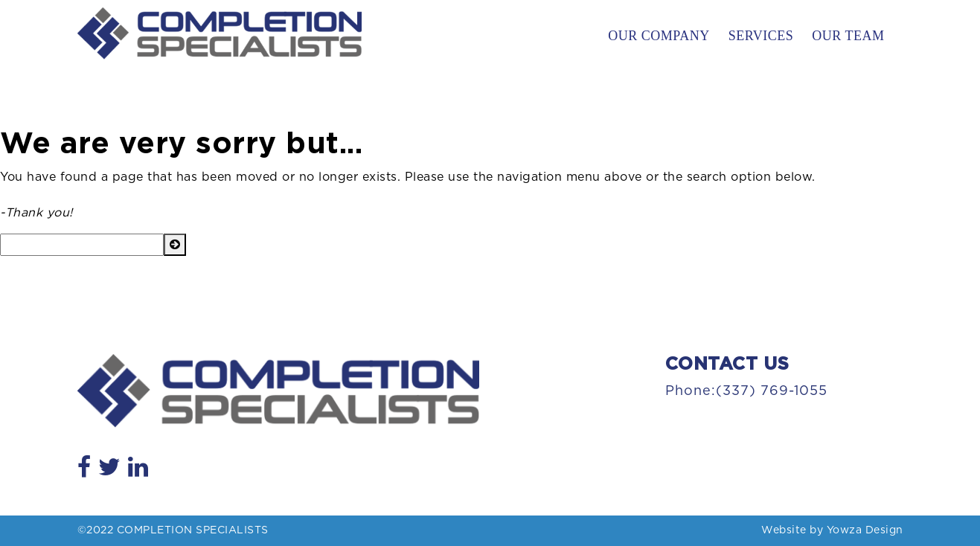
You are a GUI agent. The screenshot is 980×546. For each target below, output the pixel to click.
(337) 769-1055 (772, 391)
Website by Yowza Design (832, 530)
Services (761, 36)
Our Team (848, 36)
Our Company (659, 36)
